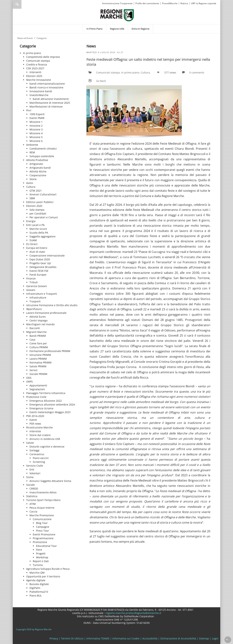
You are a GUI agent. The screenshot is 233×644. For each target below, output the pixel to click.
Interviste (35, 431)
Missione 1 (36, 122)
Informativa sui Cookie (126, 638)
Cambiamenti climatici (43, 149)
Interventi (35, 72)
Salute (30, 443)
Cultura (31, 187)
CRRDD (34, 489)
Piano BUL (36, 596)
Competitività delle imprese (43, 57)
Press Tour (43, 531)
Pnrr (29, 110)
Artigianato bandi (40, 168)
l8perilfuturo (34, 309)
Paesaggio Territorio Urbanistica (46, 393)
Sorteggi (34, 450)
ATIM (33, 504)
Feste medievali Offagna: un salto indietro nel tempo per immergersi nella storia (148, 62)
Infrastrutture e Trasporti (42, 294)
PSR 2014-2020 (35, 416)
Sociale (30, 485)
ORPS (29, 382)
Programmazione (43, 538)
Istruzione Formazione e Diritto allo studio (52, 305)
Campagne (43, 527)
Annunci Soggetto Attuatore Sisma (50, 481)
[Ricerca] (24, 4)
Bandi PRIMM (38, 336)
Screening (39, 462)
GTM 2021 (36, 191)
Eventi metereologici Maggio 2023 (50, 412)
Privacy (54, 638)
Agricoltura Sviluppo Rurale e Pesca (48, 569)
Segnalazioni (37, 389)
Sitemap (204, 638)
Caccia (33, 511)
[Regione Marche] (117, 15)
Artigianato (36, 164)
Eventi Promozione (44, 534)
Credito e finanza (37, 64)
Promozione (40, 542)
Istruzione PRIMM (40, 355)
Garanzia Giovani (37, 286)
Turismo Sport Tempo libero (43, 500)
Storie (33, 179)
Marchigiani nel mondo (40, 324)
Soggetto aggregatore (43, 236)
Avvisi (30, 183)
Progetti (41, 553)
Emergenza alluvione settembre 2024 (52, 405)
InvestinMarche (39, 95)
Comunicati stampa (38, 61)
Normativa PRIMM (41, 362)
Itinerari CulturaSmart (43, 194)
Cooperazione (38, 175)
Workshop (42, 557)
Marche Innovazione (39, 80)
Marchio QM (37, 573)
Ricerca (17, 4)
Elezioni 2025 (34, 76)
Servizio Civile (35, 466)
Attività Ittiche (38, 171)
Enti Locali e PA (35, 225)
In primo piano (32, 53)
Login (215, 638)
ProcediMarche (170, 3)
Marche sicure (38, 229)
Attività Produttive (37, 160)
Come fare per (38, 343)
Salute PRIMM (38, 366)
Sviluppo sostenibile (42, 156)
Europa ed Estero (37, 248)
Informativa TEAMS (98, 638)
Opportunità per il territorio (43, 576)
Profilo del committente (147, 3)
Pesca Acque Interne (42, 508)
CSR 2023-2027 (35, 68)
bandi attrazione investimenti (51, 99)
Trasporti (35, 301)
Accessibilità (150, 638)
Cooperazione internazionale (47, 256)
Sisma (30, 477)
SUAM (33, 240)
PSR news (35, 424)
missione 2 (36, 126)
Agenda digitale (36, 580)
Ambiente (32, 145)
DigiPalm (35, 588)
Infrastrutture (38, 298)
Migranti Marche (36, 332)
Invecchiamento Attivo (43, 492)
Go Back (101, 81)
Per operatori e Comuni (44, 217)
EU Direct (32, 244)
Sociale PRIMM (38, 374)
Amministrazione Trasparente (117, 3)
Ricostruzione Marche (40, 427)
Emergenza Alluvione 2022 (46, 401)
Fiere (39, 550)
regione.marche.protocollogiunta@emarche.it (133, 613)
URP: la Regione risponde (204, 3)
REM (32, 152)
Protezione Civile (36, 397)
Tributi (34, 282)
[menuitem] (94, 29)
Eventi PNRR (37, 118)
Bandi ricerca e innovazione (46, 87)
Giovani (31, 290)
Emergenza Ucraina (41, 408)
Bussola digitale (39, 584)
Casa (32, 340)
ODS (29, 378)
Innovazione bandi (41, 91)
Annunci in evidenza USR (45, 439)
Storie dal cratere (40, 435)
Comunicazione (42, 519)
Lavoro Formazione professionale (46, 313)
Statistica (32, 496)
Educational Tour (46, 546)
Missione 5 (36, 137)
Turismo (38, 565)
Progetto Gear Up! (40, 263)
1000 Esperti (37, 114)
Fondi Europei (38, 275)
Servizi (33, 370)
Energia (31, 221)
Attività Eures (38, 317)
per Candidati (38, 213)
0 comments (197, 72)
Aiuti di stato (37, 252)
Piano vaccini (41, 458)
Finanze (31, 278)
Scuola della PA (39, 233)
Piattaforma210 (39, 592)
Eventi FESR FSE (39, 271)
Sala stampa (37, 210)
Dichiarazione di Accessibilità (178, 638)
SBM (32, 198)
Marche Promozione (42, 515)
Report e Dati (41, 561)
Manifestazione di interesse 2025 (50, 103)
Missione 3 (36, 129)
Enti (32, 469)
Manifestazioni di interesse (46, 107)
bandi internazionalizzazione (47, 84)
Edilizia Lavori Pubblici (40, 202)
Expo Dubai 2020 (40, 259)
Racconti (35, 328)
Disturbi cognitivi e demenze (47, 447)
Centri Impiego (38, 320)
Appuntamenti (38, 385)
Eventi (33, 420)
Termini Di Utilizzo (72, 638)
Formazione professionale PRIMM (50, 351)
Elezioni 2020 (34, 206)
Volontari (35, 473)
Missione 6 (36, 141)
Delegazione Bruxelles (43, 267)
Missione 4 (36, 133)
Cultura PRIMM (39, 347)
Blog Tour (42, 523)
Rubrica (184, 3)
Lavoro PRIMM (38, 359)
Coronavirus (37, 454)
